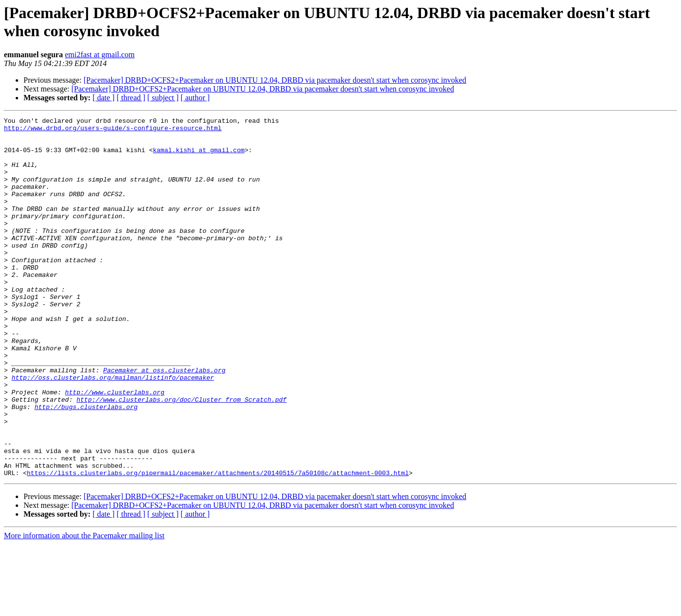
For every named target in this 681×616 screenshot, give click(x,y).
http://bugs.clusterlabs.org (86, 465)
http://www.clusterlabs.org (115, 448)
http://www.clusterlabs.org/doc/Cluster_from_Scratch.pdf (181, 456)
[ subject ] (163, 98)
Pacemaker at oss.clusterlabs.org (164, 421)
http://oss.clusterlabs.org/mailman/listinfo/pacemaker (113, 430)
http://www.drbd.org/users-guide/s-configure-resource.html (113, 131)
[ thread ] (131, 98)
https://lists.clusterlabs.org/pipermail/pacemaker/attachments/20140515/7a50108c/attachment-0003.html (218, 545)
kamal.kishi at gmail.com (199, 157)
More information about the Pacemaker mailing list (84, 607)
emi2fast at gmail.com (100, 55)
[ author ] (195, 98)
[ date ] (104, 98)
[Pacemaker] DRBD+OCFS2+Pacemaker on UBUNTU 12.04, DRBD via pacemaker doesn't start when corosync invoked (275, 80)
